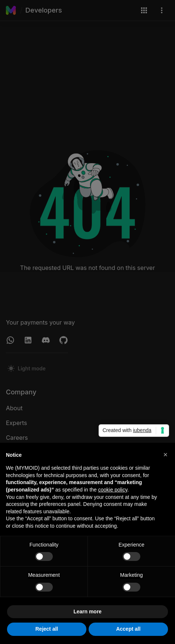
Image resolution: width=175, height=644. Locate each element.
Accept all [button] (128, 629)
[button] (165, 455)
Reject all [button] (47, 629)
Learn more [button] (87, 612)
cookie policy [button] (113, 490)
